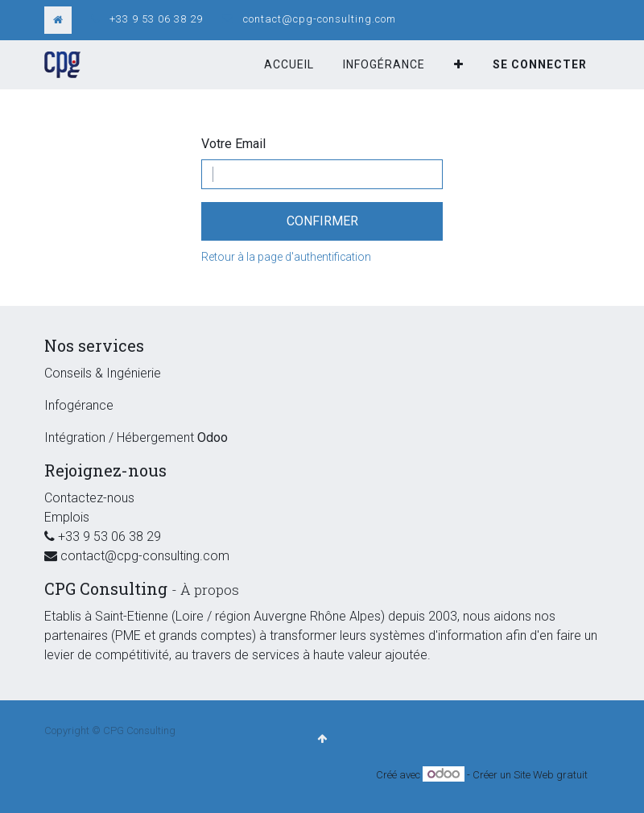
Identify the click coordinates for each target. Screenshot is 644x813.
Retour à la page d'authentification (286, 257)
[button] (459, 65)
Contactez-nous (89, 498)
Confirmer (322, 221)
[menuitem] (289, 65)
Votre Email (233, 144)
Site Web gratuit (551, 775)
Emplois (67, 517)
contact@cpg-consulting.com (320, 19)
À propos (210, 590)
